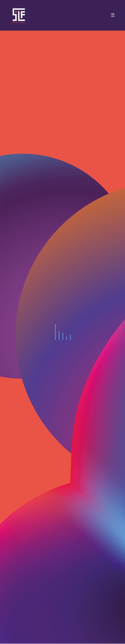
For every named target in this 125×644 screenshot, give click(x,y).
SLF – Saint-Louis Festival (19, 15)
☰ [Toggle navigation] (113, 15)
